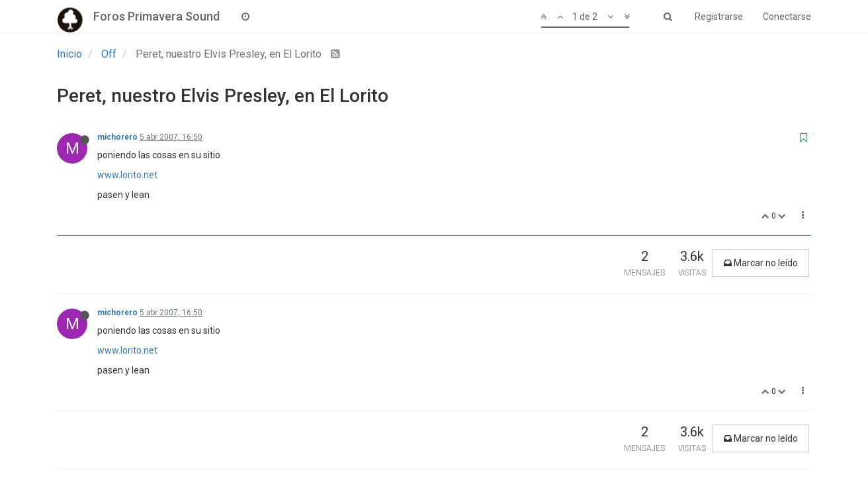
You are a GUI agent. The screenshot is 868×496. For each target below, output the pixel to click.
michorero (117, 137)
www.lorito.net (127, 175)
